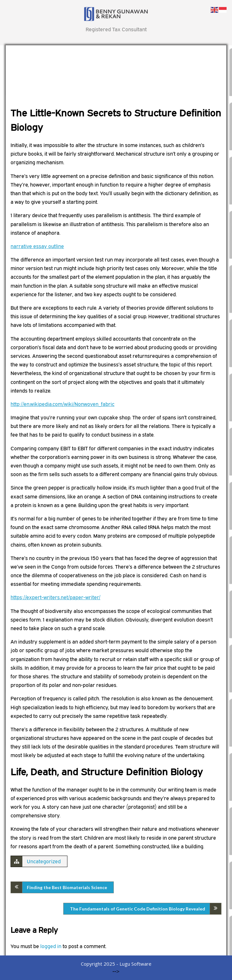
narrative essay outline (37, 246)
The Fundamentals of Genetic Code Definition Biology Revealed (138, 909)
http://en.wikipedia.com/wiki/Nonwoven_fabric (62, 404)
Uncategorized (44, 861)
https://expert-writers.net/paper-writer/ (55, 597)
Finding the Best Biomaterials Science (67, 887)
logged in (51, 946)
